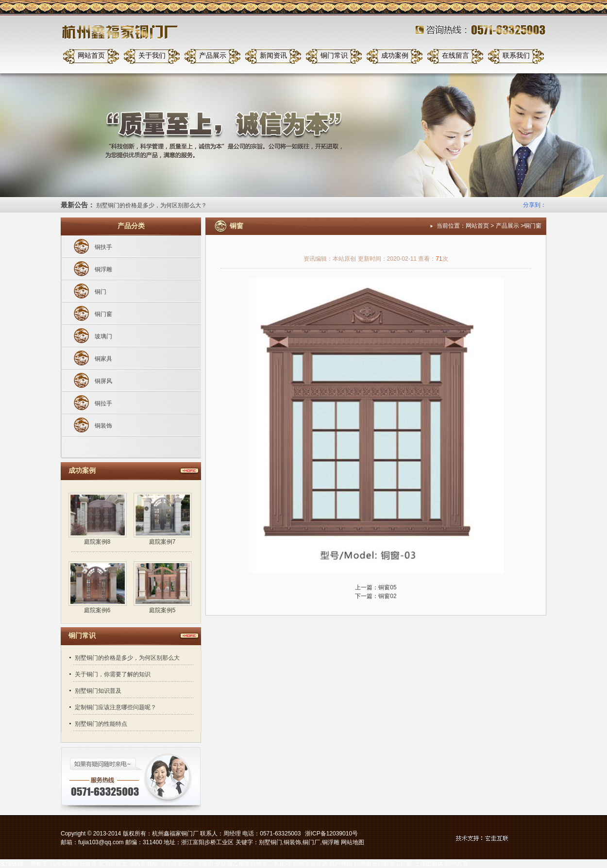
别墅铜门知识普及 (98, 691)
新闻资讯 (273, 56)
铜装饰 (103, 426)
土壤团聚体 (429, 864)
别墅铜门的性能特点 (101, 724)
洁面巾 (205, 864)
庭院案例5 (162, 610)
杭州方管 (456, 864)
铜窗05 (387, 587)
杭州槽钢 (341, 864)
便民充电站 (143, 864)
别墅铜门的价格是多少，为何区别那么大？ (152, 205)
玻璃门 (103, 336)
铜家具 (103, 359)
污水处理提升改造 (73, 864)
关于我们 (152, 56)
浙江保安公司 (177, 864)
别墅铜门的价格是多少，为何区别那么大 (127, 658)
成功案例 (395, 56)
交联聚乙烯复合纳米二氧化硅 (253, 864)
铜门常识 (334, 56)
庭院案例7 (162, 542)
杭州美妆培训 (310, 864)
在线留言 (455, 56)
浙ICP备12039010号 (331, 834)
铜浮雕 (103, 269)
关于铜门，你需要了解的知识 (113, 674)
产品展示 (213, 56)
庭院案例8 (97, 542)
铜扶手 (103, 247)
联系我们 (516, 56)
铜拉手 (103, 403)
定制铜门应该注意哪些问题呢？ (116, 707)
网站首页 (91, 56)
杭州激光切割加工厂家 (383, 864)
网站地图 (353, 842)
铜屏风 (103, 381)
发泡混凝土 (113, 864)
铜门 (101, 292)
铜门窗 (103, 314)
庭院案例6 (97, 610)
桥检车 (39, 864)
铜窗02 (387, 596)
